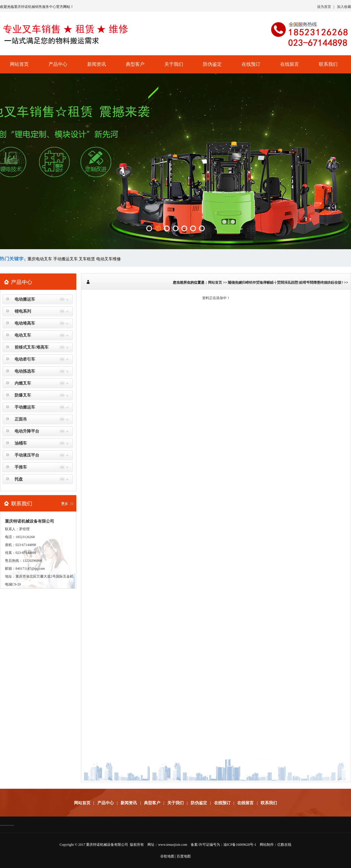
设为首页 (324, 7)
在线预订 (251, 64)
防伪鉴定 (212, 64)
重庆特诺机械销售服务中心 (35, 7)
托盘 (19, 479)
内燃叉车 (23, 383)
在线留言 (290, 64)
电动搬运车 (25, 299)
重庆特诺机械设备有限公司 (107, 845)
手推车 (21, 467)
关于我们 (174, 64)
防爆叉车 (23, 395)
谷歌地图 (167, 856)
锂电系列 (23, 311)
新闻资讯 (97, 64)
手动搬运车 (25, 407)
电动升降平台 (27, 431)
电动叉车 (23, 335)
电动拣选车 (25, 371)
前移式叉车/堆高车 (32, 347)
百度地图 (184, 856)
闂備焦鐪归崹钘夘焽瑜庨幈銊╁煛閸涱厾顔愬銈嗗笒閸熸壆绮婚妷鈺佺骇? (285, 283)
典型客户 (135, 64)
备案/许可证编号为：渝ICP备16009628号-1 (223, 845)
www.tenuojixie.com (173, 845)
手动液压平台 (27, 455)
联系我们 (328, 64)
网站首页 (19, 64)
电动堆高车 (25, 323)
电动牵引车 (25, 359)
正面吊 (21, 419)
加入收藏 (344, 7)
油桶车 (21, 443)
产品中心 (58, 64)
